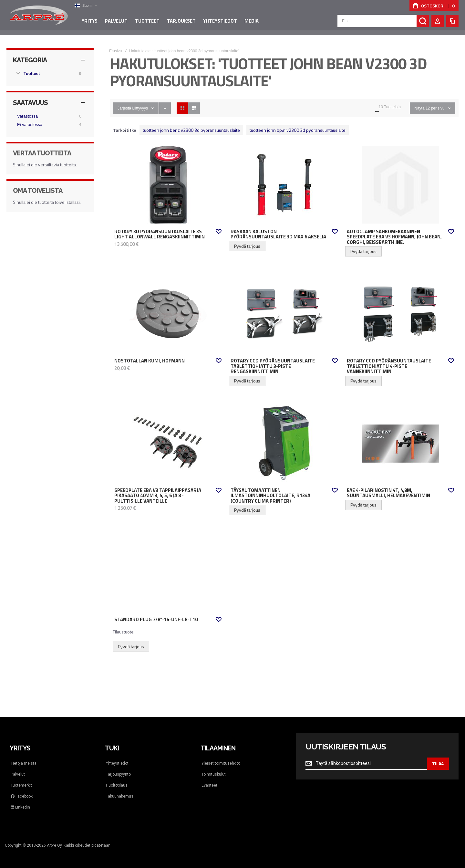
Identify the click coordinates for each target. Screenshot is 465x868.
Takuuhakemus (120, 796)
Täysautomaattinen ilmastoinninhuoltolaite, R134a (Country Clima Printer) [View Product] (284, 444)
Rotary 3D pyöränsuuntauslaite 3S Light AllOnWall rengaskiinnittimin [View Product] (168, 185)
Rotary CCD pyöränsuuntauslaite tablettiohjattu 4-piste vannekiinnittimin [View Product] (400, 314)
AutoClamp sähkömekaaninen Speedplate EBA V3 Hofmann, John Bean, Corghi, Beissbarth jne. (394, 237)
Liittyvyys (140, 108)
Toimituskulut (214, 774)
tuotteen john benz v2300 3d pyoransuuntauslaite (191, 130)
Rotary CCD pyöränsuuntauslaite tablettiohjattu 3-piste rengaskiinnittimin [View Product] (284, 314)
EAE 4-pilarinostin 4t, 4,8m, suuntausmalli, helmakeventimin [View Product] (400, 444)
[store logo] (39, 17)
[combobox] (383, 23)
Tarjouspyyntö (118, 774)
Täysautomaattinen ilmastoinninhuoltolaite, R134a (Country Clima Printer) (270, 496)
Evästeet (209, 785)
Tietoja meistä (24, 763)
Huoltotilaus (117, 785)
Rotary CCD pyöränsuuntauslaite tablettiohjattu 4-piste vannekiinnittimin (389, 366)
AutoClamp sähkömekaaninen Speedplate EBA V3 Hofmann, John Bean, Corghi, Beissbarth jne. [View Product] (400, 185)
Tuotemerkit (21, 785)
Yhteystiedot (117, 763)
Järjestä (124, 108)
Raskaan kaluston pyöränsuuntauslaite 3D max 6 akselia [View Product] (284, 185)
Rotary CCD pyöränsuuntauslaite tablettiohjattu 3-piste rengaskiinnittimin (273, 366)
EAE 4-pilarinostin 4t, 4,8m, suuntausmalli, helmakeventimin (388, 493)
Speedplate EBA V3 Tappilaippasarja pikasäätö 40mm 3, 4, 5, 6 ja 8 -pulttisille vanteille (158, 496)
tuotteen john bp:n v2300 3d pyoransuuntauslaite (298, 130)
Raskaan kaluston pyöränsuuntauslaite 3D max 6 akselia (278, 234)
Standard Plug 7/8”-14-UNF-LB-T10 (156, 620)
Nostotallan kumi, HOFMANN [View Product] (168, 314)
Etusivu (115, 51)
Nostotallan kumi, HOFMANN (150, 361)
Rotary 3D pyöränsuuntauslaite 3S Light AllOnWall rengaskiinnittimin (160, 234)
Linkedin (20, 807)
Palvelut (18, 774)
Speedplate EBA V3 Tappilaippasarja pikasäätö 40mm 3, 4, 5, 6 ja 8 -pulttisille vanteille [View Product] (168, 444)
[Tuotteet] (50, 74)
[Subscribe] (438, 764)
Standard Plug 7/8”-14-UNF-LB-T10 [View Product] (168, 573)
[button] (86, 6)
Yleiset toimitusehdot (221, 763)
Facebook (22, 796)
